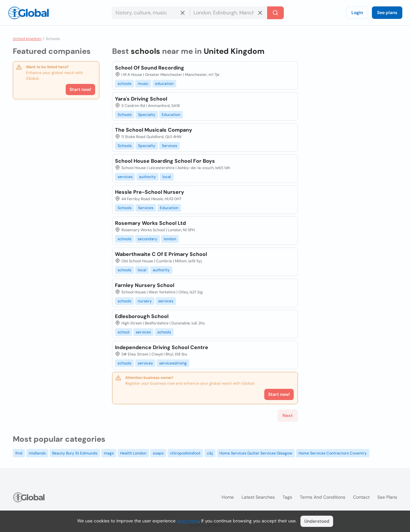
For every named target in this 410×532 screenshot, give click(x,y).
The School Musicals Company (154, 130)
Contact (361, 497)
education (164, 84)
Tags (287, 497)
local (167, 177)
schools (124, 84)
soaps (158, 453)
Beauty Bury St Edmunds (75, 453)
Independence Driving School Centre (162, 347)
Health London (133, 453)
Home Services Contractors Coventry (333, 453)
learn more (188, 521)
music (143, 84)
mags (109, 453)
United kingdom (27, 39)
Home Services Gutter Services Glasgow (256, 453)
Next (288, 415)
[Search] (275, 13)
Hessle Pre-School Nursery (150, 192)
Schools (125, 115)
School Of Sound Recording (150, 68)
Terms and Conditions (323, 497)
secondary (148, 239)
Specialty (147, 115)
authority (148, 177)
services (125, 177)
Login (357, 12)
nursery (145, 301)
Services (169, 146)
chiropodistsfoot (185, 453)
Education (171, 115)
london (170, 239)
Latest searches (258, 497)
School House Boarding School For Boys (165, 161)
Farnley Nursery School (145, 285)
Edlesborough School (142, 316)
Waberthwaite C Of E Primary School (161, 254)
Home (228, 497)
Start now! (80, 89)
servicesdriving (173, 363)
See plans (387, 12)
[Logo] (29, 13)
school (123, 332)
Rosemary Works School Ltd (150, 223)
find (19, 453)
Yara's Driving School (141, 99)
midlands (37, 453)
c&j (210, 453)
